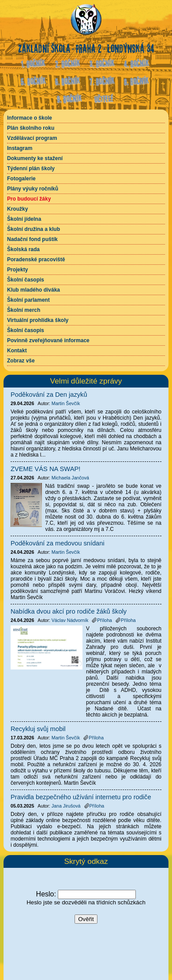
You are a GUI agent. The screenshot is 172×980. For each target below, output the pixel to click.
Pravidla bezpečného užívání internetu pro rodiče (81, 797)
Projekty (17, 270)
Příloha (102, 620)
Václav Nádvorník (70, 620)
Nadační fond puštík (32, 239)
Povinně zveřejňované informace (48, 340)
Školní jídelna (24, 219)
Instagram (20, 148)
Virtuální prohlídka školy (38, 320)
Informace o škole (30, 118)
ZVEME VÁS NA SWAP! (45, 469)
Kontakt (17, 351)
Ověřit (86, 919)
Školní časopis (26, 280)
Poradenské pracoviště (36, 260)
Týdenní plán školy (31, 168)
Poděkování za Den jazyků (49, 395)
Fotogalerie (21, 179)
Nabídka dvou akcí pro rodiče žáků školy (69, 611)
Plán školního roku (31, 128)
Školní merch (24, 310)
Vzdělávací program (32, 138)
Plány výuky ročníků (33, 189)
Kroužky (17, 209)
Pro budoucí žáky (29, 199)
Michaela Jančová (70, 478)
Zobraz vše (21, 361)
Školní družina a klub (34, 229)
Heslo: (46, 894)
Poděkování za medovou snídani (58, 543)
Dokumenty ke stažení (35, 158)
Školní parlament (28, 300)
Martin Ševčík (66, 403)
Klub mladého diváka (34, 290)
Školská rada (23, 249)
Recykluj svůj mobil (38, 729)
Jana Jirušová (66, 806)
